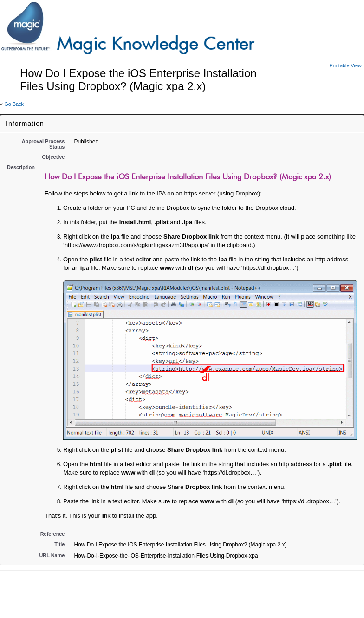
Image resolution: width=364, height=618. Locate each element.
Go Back (14, 104)
